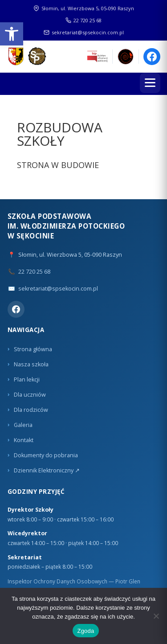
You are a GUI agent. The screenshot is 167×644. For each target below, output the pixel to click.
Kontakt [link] (24, 440)
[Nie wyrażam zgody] (156, 616)
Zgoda (86, 631)
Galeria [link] (23, 425)
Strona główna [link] (33, 349)
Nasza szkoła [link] (31, 364)
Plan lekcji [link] (27, 379)
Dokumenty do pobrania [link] (46, 455)
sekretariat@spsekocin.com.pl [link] (84, 32)
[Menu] (150, 83)
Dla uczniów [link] (30, 395)
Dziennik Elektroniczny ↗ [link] (47, 470)
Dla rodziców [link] (31, 410)
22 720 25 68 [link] (83, 20)
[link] (12, 34)
